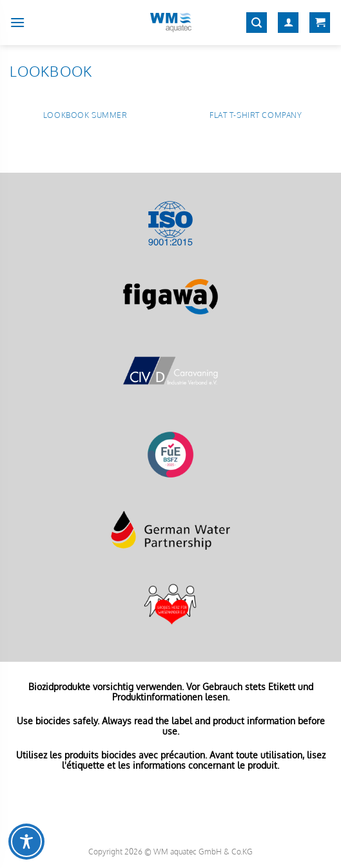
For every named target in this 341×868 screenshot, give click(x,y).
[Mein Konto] (288, 23)
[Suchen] (257, 23)
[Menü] (17, 22)
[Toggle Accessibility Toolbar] (26, 842)
